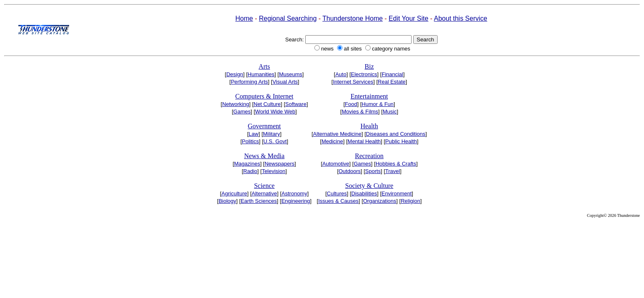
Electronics (364, 74)
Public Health (401, 141)
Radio (250, 171)
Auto (341, 74)
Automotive (336, 164)
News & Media (264, 156)
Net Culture (267, 104)
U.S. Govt (275, 141)
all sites (353, 49)
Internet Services (353, 82)
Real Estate (391, 82)
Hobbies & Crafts (396, 164)
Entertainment (369, 96)
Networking (236, 104)
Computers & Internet (264, 96)
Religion (411, 201)
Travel (393, 171)
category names (391, 49)
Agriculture (234, 193)
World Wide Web (275, 112)
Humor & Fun (377, 104)
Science (264, 186)
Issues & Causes (338, 201)
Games (242, 112)
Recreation (369, 156)
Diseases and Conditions (396, 134)
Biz (369, 66)
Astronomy (294, 193)
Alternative (264, 193)
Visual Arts (285, 82)
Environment (396, 193)
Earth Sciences (259, 201)
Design (235, 74)
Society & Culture (369, 186)
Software (296, 104)
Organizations (380, 201)
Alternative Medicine (337, 134)
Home (244, 18)
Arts (264, 66)
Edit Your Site (409, 18)
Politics (250, 141)
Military (272, 134)
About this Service (461, 18)
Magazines (247, 164)
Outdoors (350, 171)
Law (254, 134)
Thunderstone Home (353, 18)
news (327, 49)
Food (351, 104)
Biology (227, 201)
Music (390, 112)
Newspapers (280, 164)
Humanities (261, 74)
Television (274, 171)
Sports (373, 171)
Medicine (332, 141)
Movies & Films (360, 112)
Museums (290, 74)
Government (264, 126)
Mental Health (364, 141)
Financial (393, 74)
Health (369, 126)
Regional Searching (288, 18)
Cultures (337, 193)
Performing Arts (249, 82)
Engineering (296, 201)
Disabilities (364, 193)
